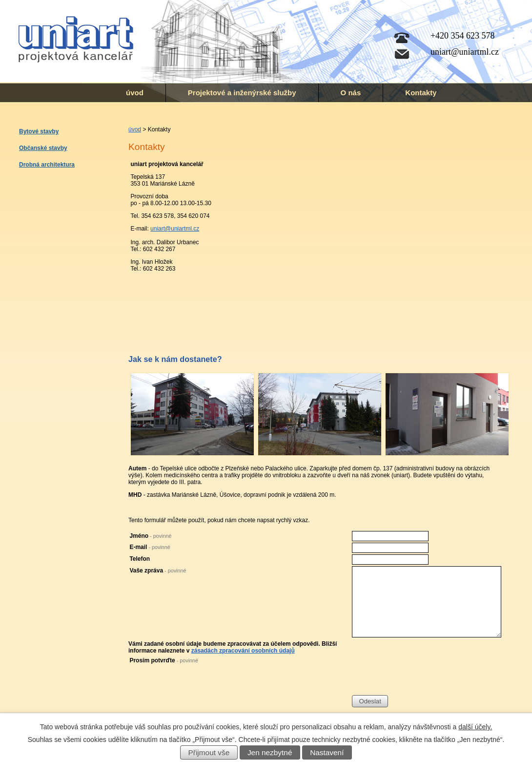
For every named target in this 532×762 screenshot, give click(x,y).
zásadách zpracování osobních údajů (243, 651)
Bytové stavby (39, 131)
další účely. (475, 727)
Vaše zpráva (158, 571)
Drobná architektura (47, 165)
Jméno (150, 536)
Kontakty (421, 93)
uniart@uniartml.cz (175, 229)
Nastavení (327, 752)
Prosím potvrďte (164, 660)
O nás (351, 93)
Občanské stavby (43, 148)
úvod (135, 93)
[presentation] (426, 676)
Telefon (140, 559)
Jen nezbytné (270, 752)
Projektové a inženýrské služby (242, 93)
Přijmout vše (209, 752)
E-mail (150, 547)
